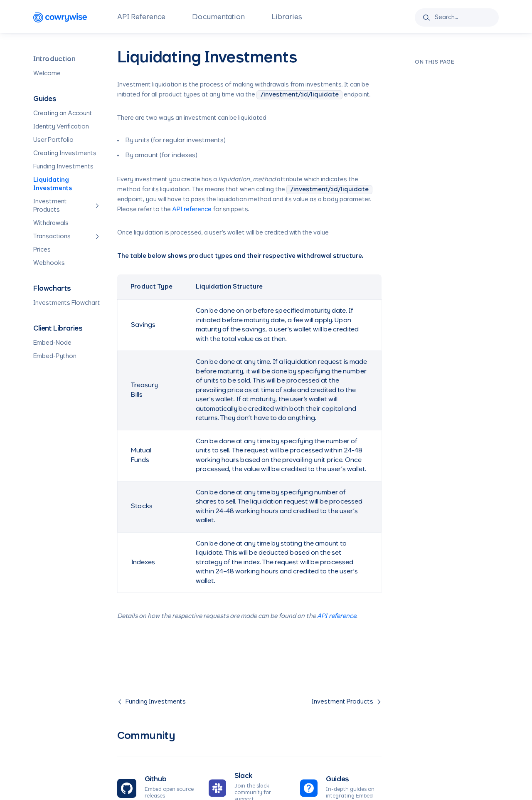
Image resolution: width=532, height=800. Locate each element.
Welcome (47, 74)
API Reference (141, 17)
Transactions (67, 237)
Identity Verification (61, 127)
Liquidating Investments (53, 184)
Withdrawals (51, 223)
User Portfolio (53, 140)
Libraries (287, 17)
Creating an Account (63, 114)
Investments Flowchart (67, 303)
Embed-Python (55, 356)
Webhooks (49, 263)
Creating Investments (65, 153)
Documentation (218, 17)
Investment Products (67, 206)
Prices (42, 250)
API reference (192, 210)
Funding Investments (63, 167)
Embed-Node (52, 343)
